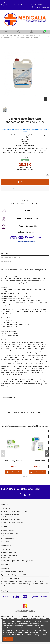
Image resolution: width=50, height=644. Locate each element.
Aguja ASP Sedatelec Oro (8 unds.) (13, 461)
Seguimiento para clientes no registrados (18, 561)
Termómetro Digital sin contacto (37, 461)
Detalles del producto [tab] (10, 257)
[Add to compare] (37, 189)
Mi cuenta (6, 549)
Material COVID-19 (18, 204)
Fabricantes (7, 542)
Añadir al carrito (25, 182)
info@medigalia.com (11, 578)
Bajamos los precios (10, 533)
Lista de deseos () (40, 7)
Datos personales (9, 552)
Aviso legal (7, 508)
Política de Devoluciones (12, 520)
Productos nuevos (9, 536)
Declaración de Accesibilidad (13, 523)
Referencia (20, 158)
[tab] (25, 262)
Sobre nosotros (8, 530)
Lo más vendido (8, 539)
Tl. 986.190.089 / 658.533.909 (15, 575)
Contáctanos (23, 5)
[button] (24, 477)
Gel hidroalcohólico (32, 204)
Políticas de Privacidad (11, 514)
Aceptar (8, 639)
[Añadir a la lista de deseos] (13, 189)
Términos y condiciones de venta (15, 511)
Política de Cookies (10, 517)
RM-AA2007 (13, 464)
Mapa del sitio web (9, 5)
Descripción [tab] (6, 253)
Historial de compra (10, 555)
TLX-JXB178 (37, 464)
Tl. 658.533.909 (36, 5)
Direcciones (7, 558)
